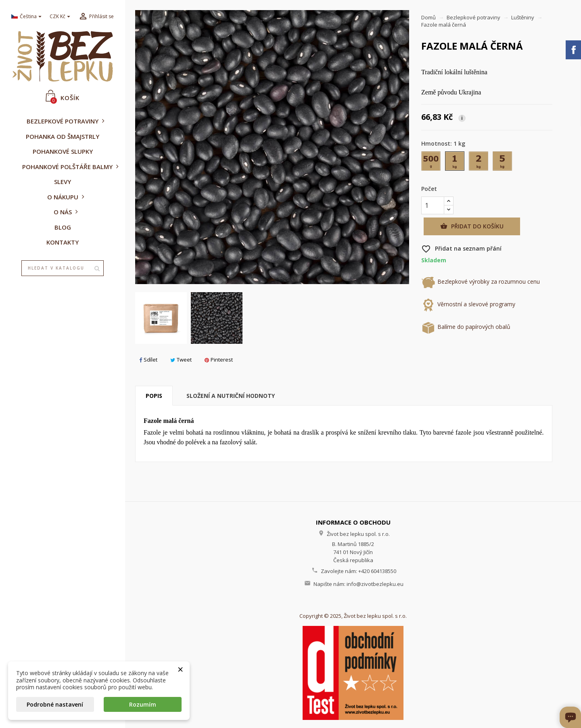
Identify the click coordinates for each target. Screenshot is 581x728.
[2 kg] (479, 163)
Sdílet (148, 360)
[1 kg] (455, 163)
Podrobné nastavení (55, 704)
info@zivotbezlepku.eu (375, 584)
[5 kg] (503, 163)
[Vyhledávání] (63, 268)
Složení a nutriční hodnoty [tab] (231, 396)
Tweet (181, 360)
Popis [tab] (154, 396)
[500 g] (432, 163)
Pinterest (219, 360)
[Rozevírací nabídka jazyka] (27, 17)
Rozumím (143, 704)
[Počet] (433, 205)
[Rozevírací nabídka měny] (61, 17)
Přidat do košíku (472, 226)
